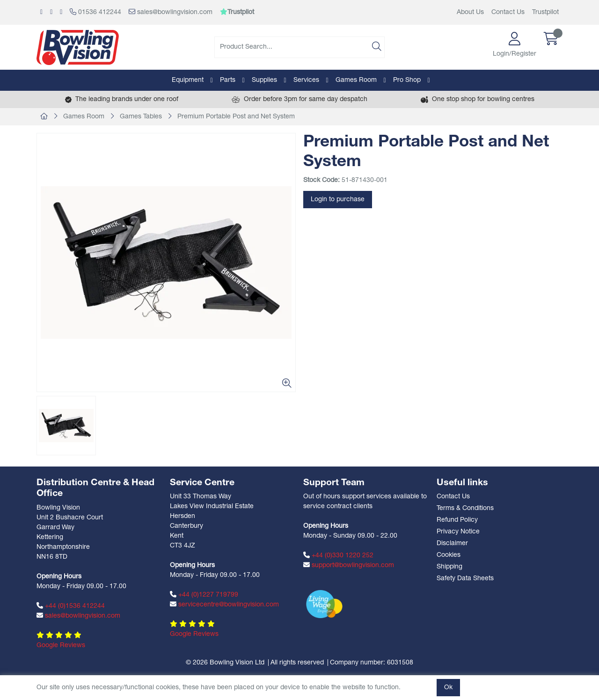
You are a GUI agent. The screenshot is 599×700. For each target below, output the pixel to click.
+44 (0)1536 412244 (71, 606)
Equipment (188, 80)
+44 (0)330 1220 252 (338, 555)
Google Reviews (61, 645)
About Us (470, 12)
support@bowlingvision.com (349, 565)
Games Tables (141, 117)
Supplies (264, 80)
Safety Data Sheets (465, 579)
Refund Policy (457, 520)
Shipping (449, 567)
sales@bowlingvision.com (171, 12)
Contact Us (508, 12)
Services (306, 80)
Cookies (449, 555)
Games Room (356, 80)
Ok (448, 688)
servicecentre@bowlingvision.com (224, 605)
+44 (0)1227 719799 (204, 595)
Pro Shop (407, 80)
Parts (228, 80)
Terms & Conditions (465, 508)
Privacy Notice (458, 532)
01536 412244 (95, 12)
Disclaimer (452, 543)
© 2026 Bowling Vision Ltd (225, 663)
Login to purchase (338, 200)
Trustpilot (545, 12)
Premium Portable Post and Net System (236, 117)
